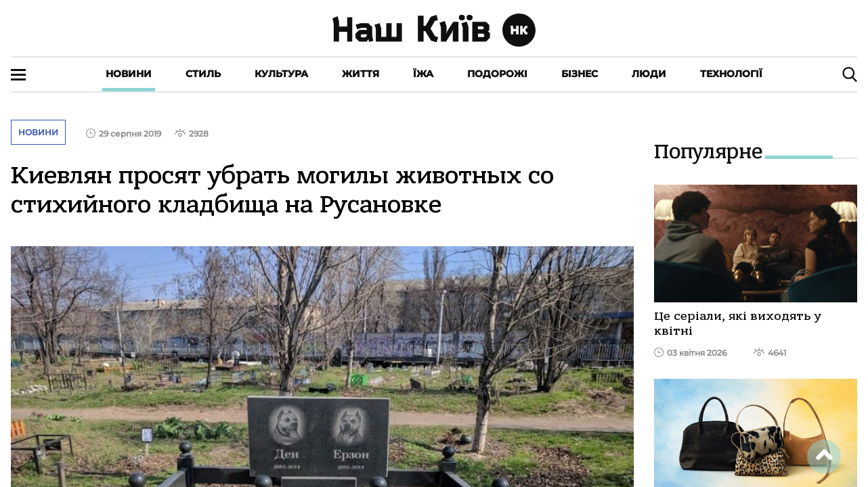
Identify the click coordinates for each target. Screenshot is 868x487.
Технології (731, 74)
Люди (649, 74)
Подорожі (497, 74)
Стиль (203, 74)
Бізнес (580, 74)
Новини (129, 74)
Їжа (423, 74)
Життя (361, 74)
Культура (281, 74)
